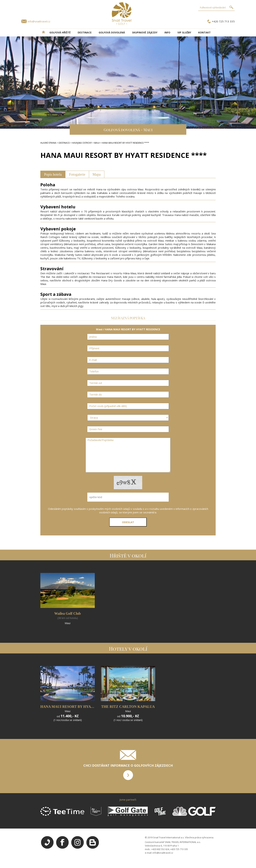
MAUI (97, 143)
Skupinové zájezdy (145, 32)
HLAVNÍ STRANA (48, 143)
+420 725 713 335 (223, 21)
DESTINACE (85, 32)
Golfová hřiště (60, 32)
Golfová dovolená (112, 32)
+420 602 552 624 (160, 849)
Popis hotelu (53, 174)
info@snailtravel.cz (39, 21)
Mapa (97, 174)
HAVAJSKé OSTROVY (82, 143)
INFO (167, 32)
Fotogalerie (77, 174)
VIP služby (184, 32)
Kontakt (204, 32)
